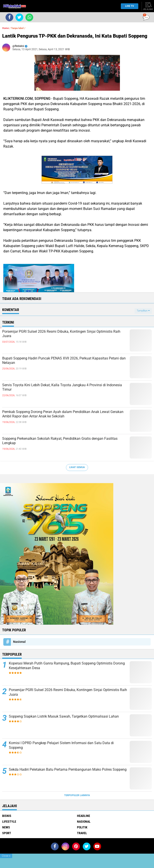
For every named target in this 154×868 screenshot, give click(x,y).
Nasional (19, 642)
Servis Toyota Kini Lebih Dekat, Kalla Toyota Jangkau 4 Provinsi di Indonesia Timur (62, 387)
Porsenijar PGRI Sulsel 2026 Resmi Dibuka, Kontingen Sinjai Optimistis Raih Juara (61, 334)
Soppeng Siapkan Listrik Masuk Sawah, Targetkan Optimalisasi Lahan (64, 716)
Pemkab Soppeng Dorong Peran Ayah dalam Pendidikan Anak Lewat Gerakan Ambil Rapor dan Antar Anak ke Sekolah (63, 414)
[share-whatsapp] (29, 17)
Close (6, 856)
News (6, 827)
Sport (7, 833)
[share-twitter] (19, 17)
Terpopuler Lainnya (77, 795)
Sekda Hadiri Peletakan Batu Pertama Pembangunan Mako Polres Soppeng (68, 769)
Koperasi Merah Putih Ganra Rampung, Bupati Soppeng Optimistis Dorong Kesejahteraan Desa (67, 666)
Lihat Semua (77, 467)
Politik (82, 827)
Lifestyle (9, 822)
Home (6, 28)
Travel (82, 833)
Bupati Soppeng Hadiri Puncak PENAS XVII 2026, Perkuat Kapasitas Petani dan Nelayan (64, 361)
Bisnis (7, 816)
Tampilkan (143, 311)
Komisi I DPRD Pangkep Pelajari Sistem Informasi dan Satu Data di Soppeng (61, 745)
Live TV (128, 6)
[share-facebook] (9, 17)
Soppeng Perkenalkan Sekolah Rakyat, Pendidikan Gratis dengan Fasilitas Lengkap (60, 441)
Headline (84, 816)
